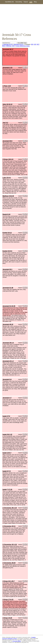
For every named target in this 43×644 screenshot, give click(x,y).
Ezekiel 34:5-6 (7, 251)
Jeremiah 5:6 (7, 379)
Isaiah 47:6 (6, 416)
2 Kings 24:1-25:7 (9, 581)
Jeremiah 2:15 (7, 68)
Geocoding (19, 2)
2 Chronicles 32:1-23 (10, 545)
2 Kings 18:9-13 (8, 159)
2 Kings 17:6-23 (8, 600)
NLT (38, 44)
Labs (31, 2)
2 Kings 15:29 (7, 618)
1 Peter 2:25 (7, 86)
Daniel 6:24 (6, 214)
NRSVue (9, 46)
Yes (24, 68)
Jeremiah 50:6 (7, 141)
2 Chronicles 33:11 (9, 526)
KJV (35, 44)
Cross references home (23, 46)
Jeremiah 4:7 (7, 398)
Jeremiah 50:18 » (19, 44)
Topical (26, 2)
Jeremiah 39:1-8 (8, 343)
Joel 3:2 (5, 123)
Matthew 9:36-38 (8, 196)
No (26, 68)
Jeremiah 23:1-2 (8, 361)
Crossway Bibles (17, 641)
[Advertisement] (21, 18)
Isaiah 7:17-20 (7, 490)
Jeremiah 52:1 (7, 269)
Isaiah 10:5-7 (7, 453)
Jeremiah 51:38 (8, 288)
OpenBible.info (9, 2)
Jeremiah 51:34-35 (9, 306)
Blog (35, 2)
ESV (13, 46)
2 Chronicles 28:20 (9, 563)
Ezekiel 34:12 (7, 233)
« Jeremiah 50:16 (7, 44)
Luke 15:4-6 (7, 178)
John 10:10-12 (7, 104)
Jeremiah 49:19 (8, 324)
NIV (32, 44)
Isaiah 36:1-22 (7, 434)
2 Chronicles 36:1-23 (10, 508)
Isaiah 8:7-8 (7, 471)
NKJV (4, 46)
